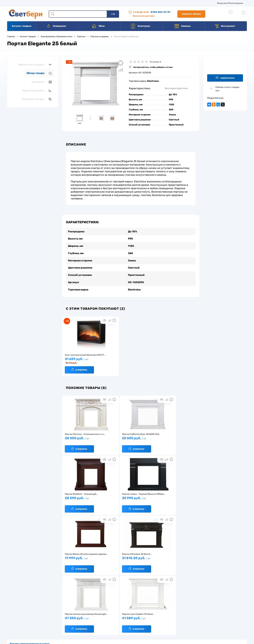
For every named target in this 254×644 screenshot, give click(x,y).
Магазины (13, 3)
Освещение (56, 26)
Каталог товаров (22, 26)
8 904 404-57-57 (160, 12)
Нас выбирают (76, 611)
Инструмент (225, 26)
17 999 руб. (79, 499)
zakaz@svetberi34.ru (199, 619)
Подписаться (225, 78)
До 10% (173, 95)
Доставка (53, 3)
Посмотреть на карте (200, 601)
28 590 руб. (147, 439)
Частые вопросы (77, 626)
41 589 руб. (182, 499)
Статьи (141, 3)
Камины (182, 26)
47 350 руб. (147, 499)
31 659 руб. (79, 360)
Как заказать (75, 621)
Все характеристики (176, 88)
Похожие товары (37, 99)
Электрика (140, 26)
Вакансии (123, 3)
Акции (87, 3)
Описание (42, 82)
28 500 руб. (79, 439)
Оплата (71, 3)
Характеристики (37, 91)
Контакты (104, 3)
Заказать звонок (191, 14)
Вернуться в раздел (35, 65)
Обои (98, 26)
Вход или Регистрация (230, 3)
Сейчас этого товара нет (227, 89)
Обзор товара (39, 73)
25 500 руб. (113, 439)
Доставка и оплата (104, 606)
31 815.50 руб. (113, 499)
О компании (33, 3)
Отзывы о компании (131, 606)
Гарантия (73, 616)
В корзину (76, 368)
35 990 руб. (182, 439)
